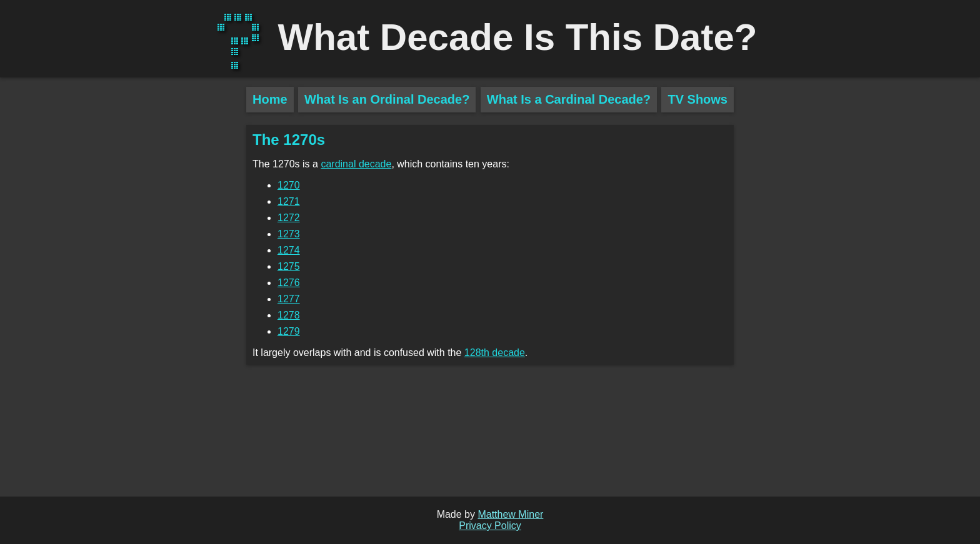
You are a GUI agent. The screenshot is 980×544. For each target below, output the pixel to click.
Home (270, 99)
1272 (289, 218)
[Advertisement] (123, 306)
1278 (289, 315)
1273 (289, 234)
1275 (289, 266)
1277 (289, 299)
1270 (289, 185)
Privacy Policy (490, 526)
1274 (289, 250)
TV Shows (697, 99)
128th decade (495, 353)
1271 (289, 201)
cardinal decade (356, 164)
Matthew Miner (510, 514)
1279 (289, 331)
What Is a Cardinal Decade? (569, 99)
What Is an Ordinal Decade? (387, 99)
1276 (289, 283)
